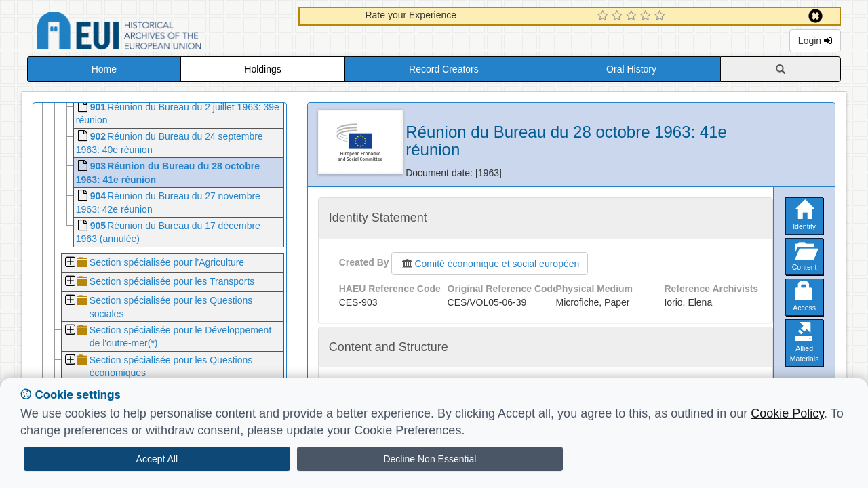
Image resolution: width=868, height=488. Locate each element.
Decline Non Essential (430, 459)
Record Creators (444, 69)
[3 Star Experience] (633, 16)
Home (104, 69)
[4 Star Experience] (647, 16)
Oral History (631, 69)
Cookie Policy (787, 413)
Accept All (157, 459)
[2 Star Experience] (619, 16)
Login (815, 41)
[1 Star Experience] (605, 16)
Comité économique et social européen (490, 264)
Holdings (262, 69)
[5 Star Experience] (662, 16)
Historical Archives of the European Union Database (157, 33)
